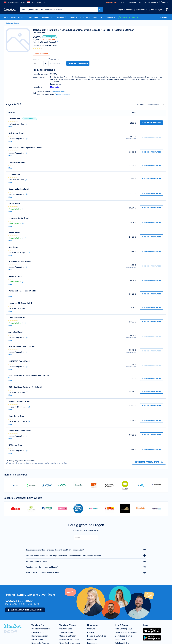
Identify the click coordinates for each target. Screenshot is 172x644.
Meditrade (55, 87)
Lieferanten (164, 17)
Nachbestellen (142, 9)
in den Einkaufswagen (78, 63)
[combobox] (61, 10)
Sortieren (141, 104)
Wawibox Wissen (67, 625)
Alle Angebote (41, 53)
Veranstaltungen (134, 2)
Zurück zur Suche (11, 23)
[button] (35, 63)
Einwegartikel (32, 17)
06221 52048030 (63, 94)
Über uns (165, 2)
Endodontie (98, 17)
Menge (36, 59)
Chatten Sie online (59, 92)
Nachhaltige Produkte (128, 17)
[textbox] (59, 10)
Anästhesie (85, 17)
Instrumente (72, 17)
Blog (122, 2)
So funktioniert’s (151, 2)
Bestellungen (157, 9)
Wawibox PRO (111, 2)
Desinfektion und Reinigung (52, 17)
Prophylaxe (110, 17)
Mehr (10, 127)
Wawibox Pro (38, 625)
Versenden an (54, 59)
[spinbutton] (40, 63)
